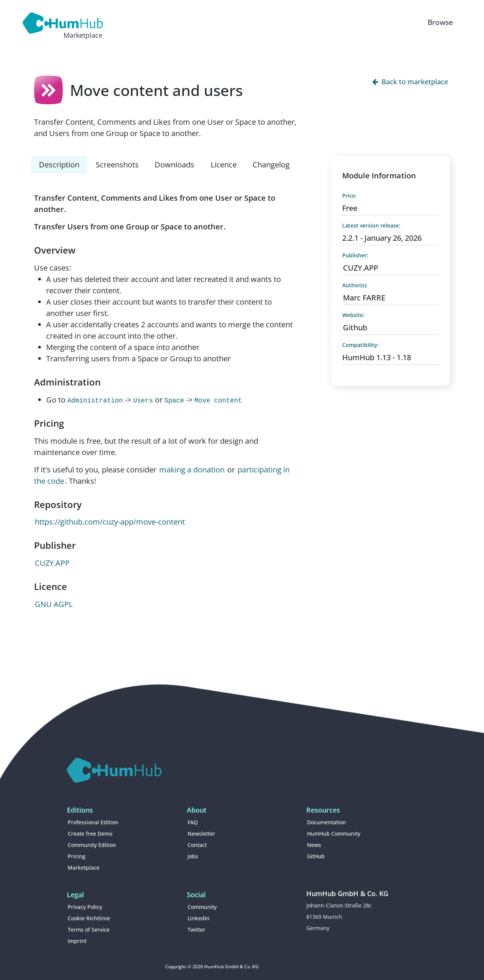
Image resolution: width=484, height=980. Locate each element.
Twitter (196, 930)
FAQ (193, 822)
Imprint (77, 941)
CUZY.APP (52, 563)
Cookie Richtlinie (89, 918)
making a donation (192, 470)
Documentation (327, 822)
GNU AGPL (54, 604)
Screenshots (117, 165)
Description (59, 165)
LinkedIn (199, 918)
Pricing (77, 856)
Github (355, 327)
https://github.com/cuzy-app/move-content (110, 522)
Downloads (175, 165)
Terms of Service (89, 930)
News (314, 845)
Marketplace (84, 868)
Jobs (193, 856)
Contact (197, 845)
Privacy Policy (85, 907)
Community (202, 907)
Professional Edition (93, 822)
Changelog (271, 165)
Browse (440, 22)
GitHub (316, 856)
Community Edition (92, 845)
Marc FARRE (364, 298)
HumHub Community (334, 834)
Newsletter (201, 834)
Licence (224, 165)
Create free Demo (90, 834)
